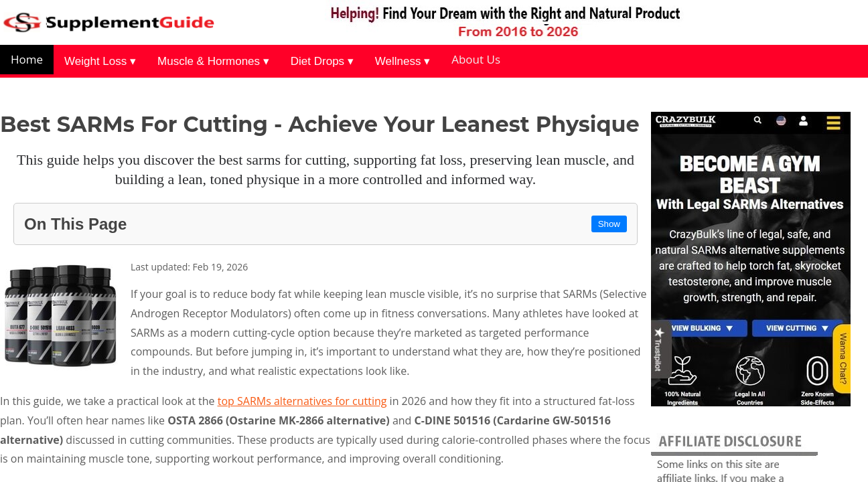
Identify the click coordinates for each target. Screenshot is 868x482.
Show (609, 224)
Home (27, 59)
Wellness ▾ (403, 61)
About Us (476, 59)
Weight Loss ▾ (100, 61)
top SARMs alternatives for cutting (302, 401)
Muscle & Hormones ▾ (213, 61)
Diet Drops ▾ (322, 61)
